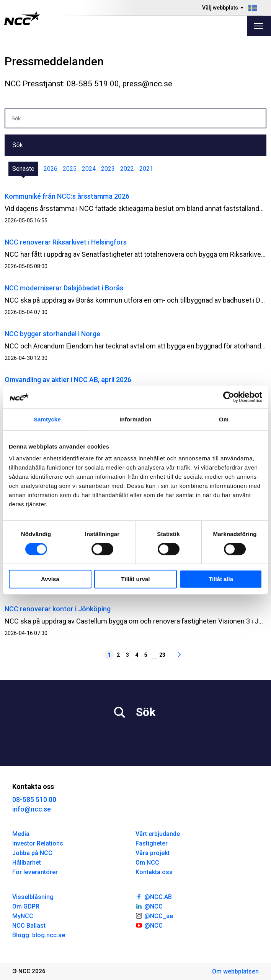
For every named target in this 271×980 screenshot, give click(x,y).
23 (162, 655)
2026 (51, 169)
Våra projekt (153, 853)
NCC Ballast (29, 926)
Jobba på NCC (32, 853)
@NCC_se (154, 915)
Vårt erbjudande (158, 834)
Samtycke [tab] (47, 419)
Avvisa (50, 579)
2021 (146, 169)
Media (21, 834)
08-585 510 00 (34, 799)
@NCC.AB (154, 896)
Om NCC (147, 863)
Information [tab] (135, 419)
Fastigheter (152, 843)
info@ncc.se (32, 809)
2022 (127, 169)
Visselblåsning (33, 897)
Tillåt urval (136, 579)
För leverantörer (35, 872)
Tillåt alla (221, 579)
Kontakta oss (154, 872)
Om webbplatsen (235, 971)
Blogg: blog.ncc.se (39, 935)
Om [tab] (224, 419)
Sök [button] (18, 145)
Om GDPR (26, 906)
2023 (108, 169)
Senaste (23, 169)
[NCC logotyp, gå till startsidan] (22, 18)
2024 (89, 169)
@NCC (149, 906)
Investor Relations (38, 843)
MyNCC (23, 916)
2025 (70, 169)
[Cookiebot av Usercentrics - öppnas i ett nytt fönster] (229, 397)
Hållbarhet (27, 863)
